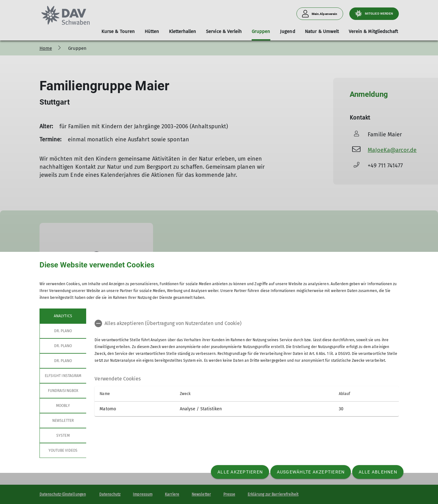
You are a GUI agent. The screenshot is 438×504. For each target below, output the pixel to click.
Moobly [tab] (63, 406)
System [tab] (63, 436)
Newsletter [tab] (63, 421)
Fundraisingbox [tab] (63, 391)
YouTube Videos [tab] (63, 450)
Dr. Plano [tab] (63, 331)
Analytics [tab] (63, 316)
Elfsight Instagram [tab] (63, 376)
